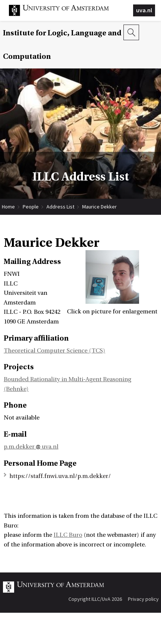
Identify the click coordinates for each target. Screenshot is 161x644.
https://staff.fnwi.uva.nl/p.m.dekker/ (60, 476)
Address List (60, 207)
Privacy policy (143, 599)
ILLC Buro (68, 535)
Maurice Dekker (99, 207)
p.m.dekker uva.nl (31, 447)
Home (8, 207)
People (31, 207)
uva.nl (144, 10)
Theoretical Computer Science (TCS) (54, 351)
